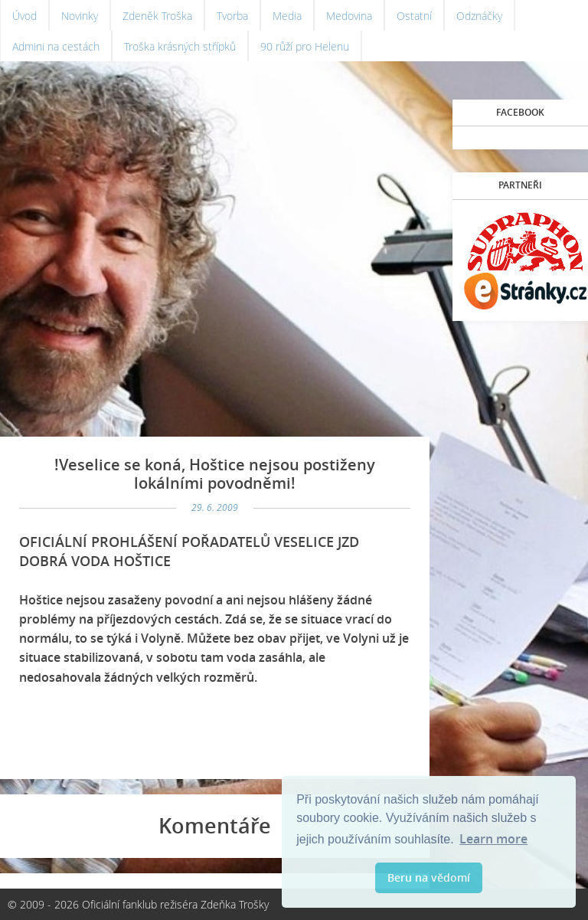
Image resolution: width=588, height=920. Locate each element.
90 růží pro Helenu (305, 46)
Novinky (80, 16)
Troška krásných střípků (180, 46)
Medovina (349, 16)
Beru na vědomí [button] (429, 877)
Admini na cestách (56, 46)
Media (287, 16)
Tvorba (232, 16)
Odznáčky (479, 16)
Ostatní (414, 16)
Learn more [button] (493, 839)
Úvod (24, 16)
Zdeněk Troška (157, 16)
